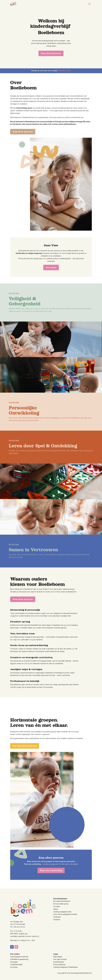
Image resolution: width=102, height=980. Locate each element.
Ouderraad (57, 917)
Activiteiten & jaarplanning (19, 959)
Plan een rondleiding (51, 870)
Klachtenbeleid (59, 962)
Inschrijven (14, 967)
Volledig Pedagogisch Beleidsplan (65, 967)
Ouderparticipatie (16, 964)
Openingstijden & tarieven (19, 957)
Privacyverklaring (59, 964)
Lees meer (51, 267)
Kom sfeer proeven (51, 53)
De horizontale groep (61, 904)
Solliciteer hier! (64, 71)
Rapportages (58, 957)
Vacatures (57, 920)
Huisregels (14, 962)
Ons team (57, 906)
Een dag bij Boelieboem (25, 746)
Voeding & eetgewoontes (62, 912)
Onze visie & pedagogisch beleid (65, 914)
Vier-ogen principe (60, 959)
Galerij (55, 909)
